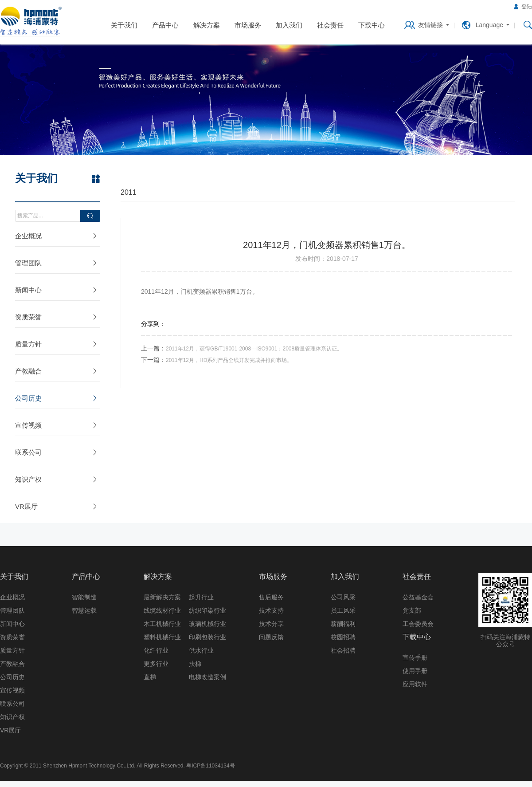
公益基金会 (418, 597)
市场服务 (248, 25)
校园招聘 (343, 637)
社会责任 (330, 25)
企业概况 (28, 236)
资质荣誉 (28, 317)
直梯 (150, 677)
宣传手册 (415, 657)
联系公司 (28, 452)
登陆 (527, 7)
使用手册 (415, 671)
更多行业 (156, 664)
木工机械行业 (162, 624)
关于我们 (124, 25)
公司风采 (343, 597)
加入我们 (289, 25)
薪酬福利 (343, 624)
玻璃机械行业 (207, 624)
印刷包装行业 (207, 637)
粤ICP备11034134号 (210, 766)
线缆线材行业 (162, 610)
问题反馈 (271, 637)
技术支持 (271, 610)
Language (489, 25)
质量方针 (28, 344)
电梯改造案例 (207, 677)
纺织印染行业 (207, 610)
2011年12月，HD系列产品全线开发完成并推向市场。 (229, 360)
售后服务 (271, 597)
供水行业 (201, 650)
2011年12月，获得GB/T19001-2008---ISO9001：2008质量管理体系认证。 (254, 349)
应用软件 (415, 684)
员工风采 (343, 610)
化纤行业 (156, 650)
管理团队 (28, 263)
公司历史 (28, 398)
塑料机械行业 (162, 637)
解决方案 (207, 25)
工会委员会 (418, 624)
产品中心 (165, 25)
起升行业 (201, 597)
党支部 (412, 610)
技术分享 (271, 624)
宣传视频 (28, 425)
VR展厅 (26, 506)
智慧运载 (84, 610)
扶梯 (195, 664)
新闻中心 (28, 290)
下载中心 (372, 25)
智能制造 (84, 597)
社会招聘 (343, 650)
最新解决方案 (162, 597)
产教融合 (28, 371)
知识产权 (28, 479)
